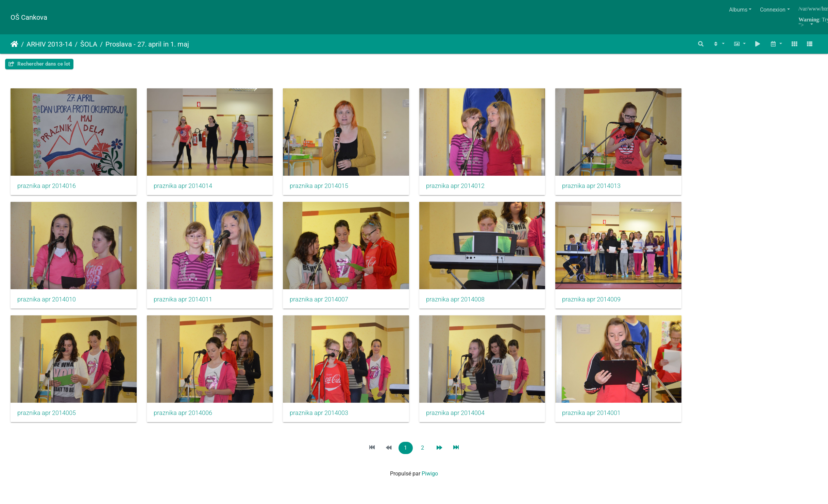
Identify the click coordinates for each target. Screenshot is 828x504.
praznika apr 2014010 (47, 303)
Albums (738, 10)
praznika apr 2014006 (186, 419)
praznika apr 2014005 (47, 419)
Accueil (14, 44)
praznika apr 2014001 (604, 419)
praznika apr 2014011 (186, 303)
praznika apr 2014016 (47, 188)
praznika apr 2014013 (604, 188)
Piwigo (430, 480)
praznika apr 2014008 (464, 303)
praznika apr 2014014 (186, 188)
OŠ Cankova (29, 17)
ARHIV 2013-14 (49, 44)
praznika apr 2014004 (464, 419)
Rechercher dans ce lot (39, 64)
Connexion (773, 10)
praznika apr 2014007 (325, 303)
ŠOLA (89, 44)
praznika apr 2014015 (325, 188)
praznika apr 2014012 (464, 188)
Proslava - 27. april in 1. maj (147, 44)
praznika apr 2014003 (325, 419)
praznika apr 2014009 (604, 303)
